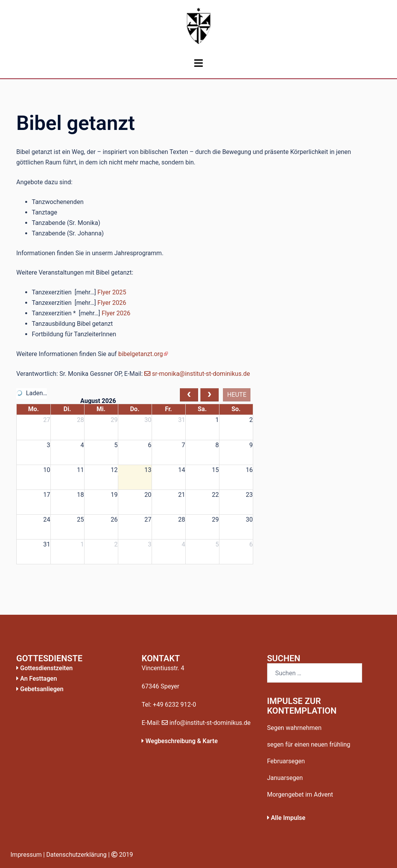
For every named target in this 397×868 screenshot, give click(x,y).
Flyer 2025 (112, 292)
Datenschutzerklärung (76, 855)
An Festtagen (37, 679)
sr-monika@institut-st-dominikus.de (197, 374)
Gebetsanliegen (40, 689)
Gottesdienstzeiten (45, 668)
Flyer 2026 (112, 303)
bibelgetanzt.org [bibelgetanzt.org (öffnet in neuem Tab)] (141, 354)
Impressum (26, 855)
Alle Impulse (286, 818)
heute (237, 395)
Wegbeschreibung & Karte (180, 741)
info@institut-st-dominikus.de (206, 723)
